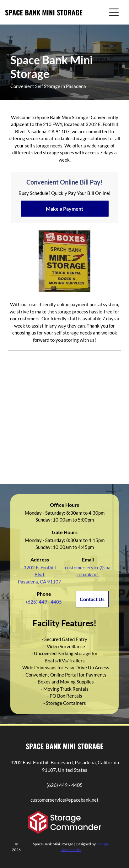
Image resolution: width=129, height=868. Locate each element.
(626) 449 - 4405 (64, 785)
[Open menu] (114, 12)
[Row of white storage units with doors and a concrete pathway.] (92, 442)
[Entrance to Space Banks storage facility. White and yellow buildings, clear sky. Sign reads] (92, 386)
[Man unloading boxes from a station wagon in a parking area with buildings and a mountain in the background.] (37, 442)
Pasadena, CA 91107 (40, 582)
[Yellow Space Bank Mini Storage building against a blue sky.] (37, 386)
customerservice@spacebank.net (64, 800)
